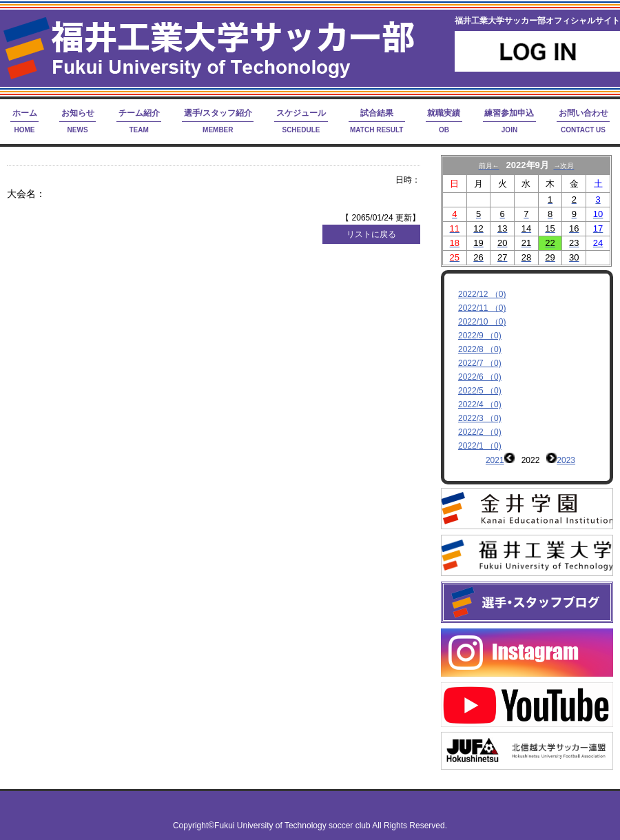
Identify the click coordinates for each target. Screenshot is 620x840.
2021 (495, 460)
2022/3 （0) (480, 418)
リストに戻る (371, 234)
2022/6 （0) (480, 377)
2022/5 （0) (480, 391)
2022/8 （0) (480, 349)
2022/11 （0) (482, 308)
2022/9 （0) (480, 336)
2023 (566, 460)
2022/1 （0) (480, 446)
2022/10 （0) (482, 322)
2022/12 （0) (482, 294)
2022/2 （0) (480, 432)
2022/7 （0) (480, 363)
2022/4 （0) (480, 404)
